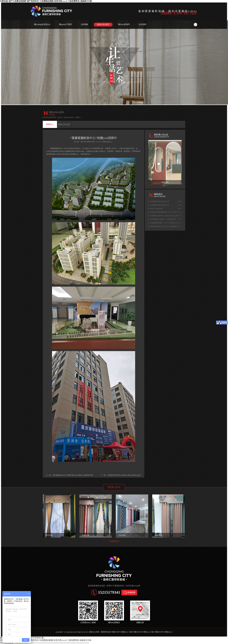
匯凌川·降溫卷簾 (166, 209)
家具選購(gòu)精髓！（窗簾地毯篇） (166, 219)
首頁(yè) (60, 117)
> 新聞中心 (77, 117)
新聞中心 (50, 124)
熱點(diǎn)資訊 (103, 24)
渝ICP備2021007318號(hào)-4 (162, 632)
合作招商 (142, 24)
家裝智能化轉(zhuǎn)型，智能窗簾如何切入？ (166, 226)
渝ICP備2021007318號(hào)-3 (140, 632)
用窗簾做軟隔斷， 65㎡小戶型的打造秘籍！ (166, 223)
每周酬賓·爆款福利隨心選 (166, 202)
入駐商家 (84, 24)
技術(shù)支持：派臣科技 (98, 632)
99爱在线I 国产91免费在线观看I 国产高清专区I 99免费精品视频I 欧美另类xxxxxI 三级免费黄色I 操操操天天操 (46, 1)
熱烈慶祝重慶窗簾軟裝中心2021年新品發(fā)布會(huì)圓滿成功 (166, 212)
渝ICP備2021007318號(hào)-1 (119, 632)
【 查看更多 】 (114, 541)
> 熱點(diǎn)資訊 (68, 117)
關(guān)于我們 (65, 24)
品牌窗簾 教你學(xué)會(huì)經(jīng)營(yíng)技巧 (166, 216)
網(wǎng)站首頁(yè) (42, 24)
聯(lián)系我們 (124, 24)
